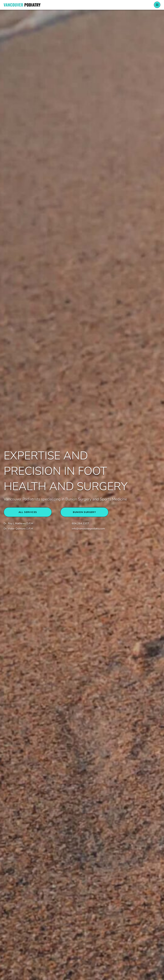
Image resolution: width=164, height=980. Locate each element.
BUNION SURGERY (84, 512)
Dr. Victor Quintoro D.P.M (18, 529)
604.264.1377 (80, 524)
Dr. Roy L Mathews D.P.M (18, 524)
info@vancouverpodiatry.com (88, 529)
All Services (28, 512)
